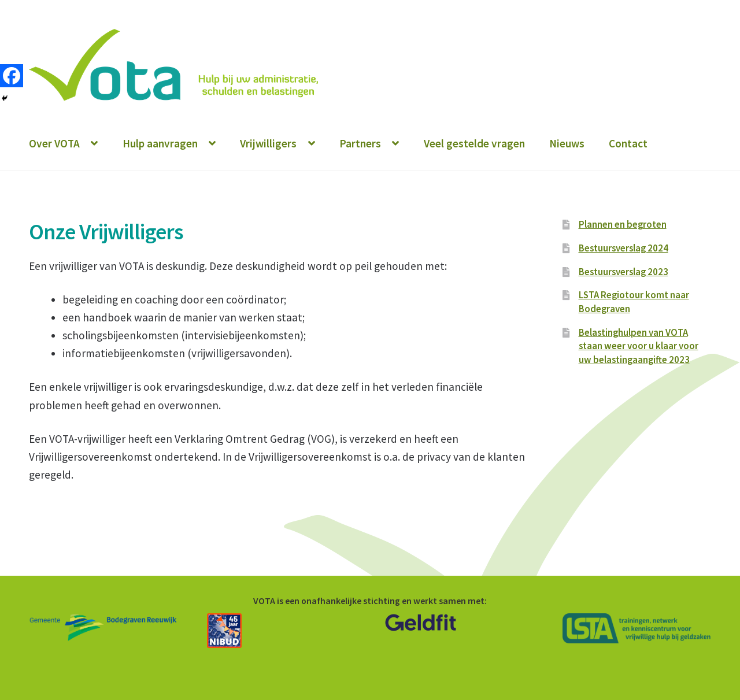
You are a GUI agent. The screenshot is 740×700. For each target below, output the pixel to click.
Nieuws (567, 143)
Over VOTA (54, 143)
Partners (360, 143)
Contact (628, 143)
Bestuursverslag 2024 (624, 248)
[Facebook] (12, 76)
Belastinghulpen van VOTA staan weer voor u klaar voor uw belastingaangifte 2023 (639, 346)
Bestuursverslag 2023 (624, 272)
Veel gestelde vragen (474, 143)
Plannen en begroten (623, 224)
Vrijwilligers (268, 143)
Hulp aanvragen (160, 143)
